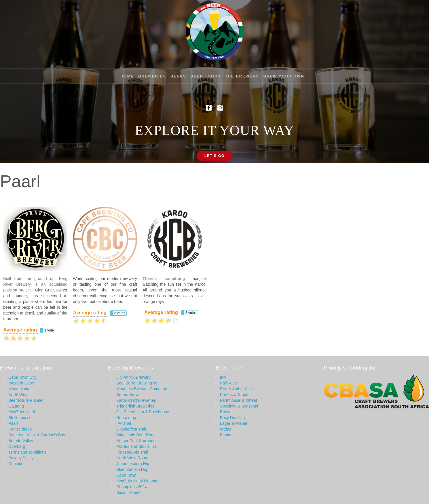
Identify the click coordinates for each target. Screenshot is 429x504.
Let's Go (215, 156)
